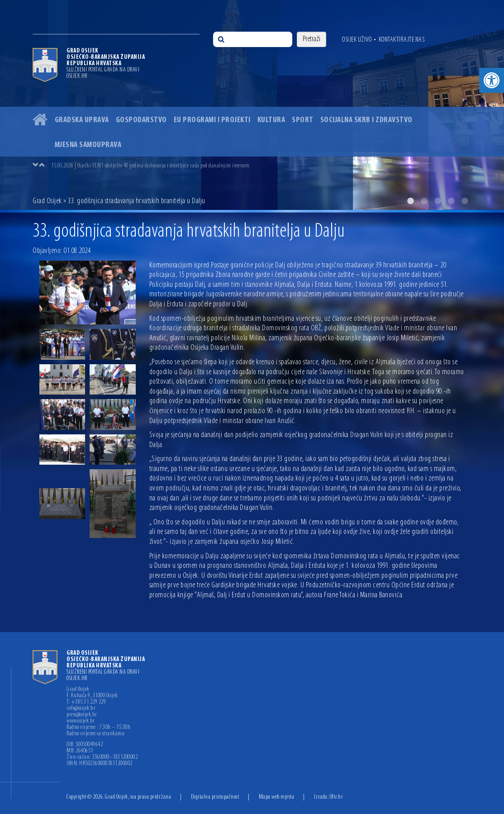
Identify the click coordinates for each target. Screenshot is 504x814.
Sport (303, 120)
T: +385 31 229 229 (86, 702)
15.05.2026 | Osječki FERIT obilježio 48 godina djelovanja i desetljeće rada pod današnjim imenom (150, 166)
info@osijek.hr (81, 709)
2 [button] (424, 201)
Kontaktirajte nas (402, 40)
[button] (492, 80)
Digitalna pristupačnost (215, 797)
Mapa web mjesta (277, 797)
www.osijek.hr (81, 721)
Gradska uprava (82, 120)
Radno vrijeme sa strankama (95, 734)
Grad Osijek (47, 201)
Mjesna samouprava (88, 145)
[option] (252, 105)
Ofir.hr (337, 797)
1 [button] (410, 201)
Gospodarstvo (141, 120)
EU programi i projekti (212, 120)
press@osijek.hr (82, 715)
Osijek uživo (357, 40)
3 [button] (437, 201)
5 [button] (465, 201)
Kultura (271, 120)
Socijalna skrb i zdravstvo (366, 120)
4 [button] (451, 201)
